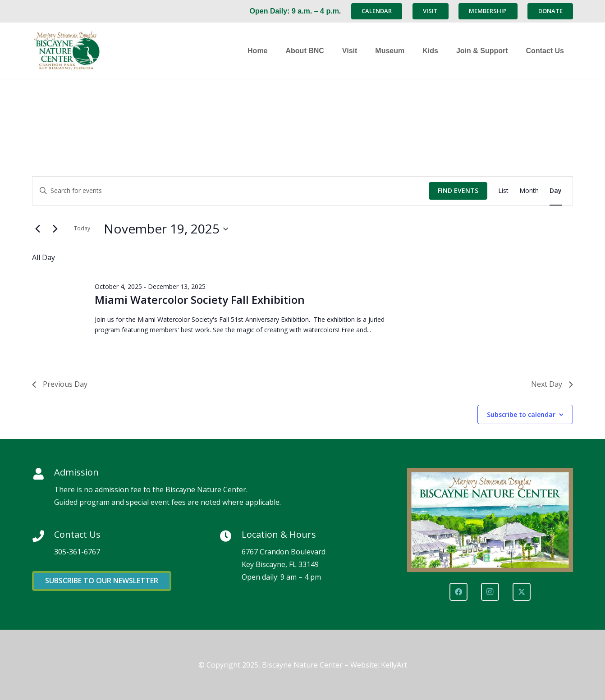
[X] (522, 592)
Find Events (458, 190)
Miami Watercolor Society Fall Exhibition (200, 300)
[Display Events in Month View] (529, 191)
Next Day (552, 384)
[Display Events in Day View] (556, 191)
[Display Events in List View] (503, 191)
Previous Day (60, 384)
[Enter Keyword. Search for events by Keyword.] (231, 191)
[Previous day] (37, 229)
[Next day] (55, 229)
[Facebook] (458, 592)
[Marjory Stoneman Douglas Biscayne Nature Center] (88, 51)
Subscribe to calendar (521, 414)
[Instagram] (490, 592)
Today (82, 228)
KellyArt (394, 665)
